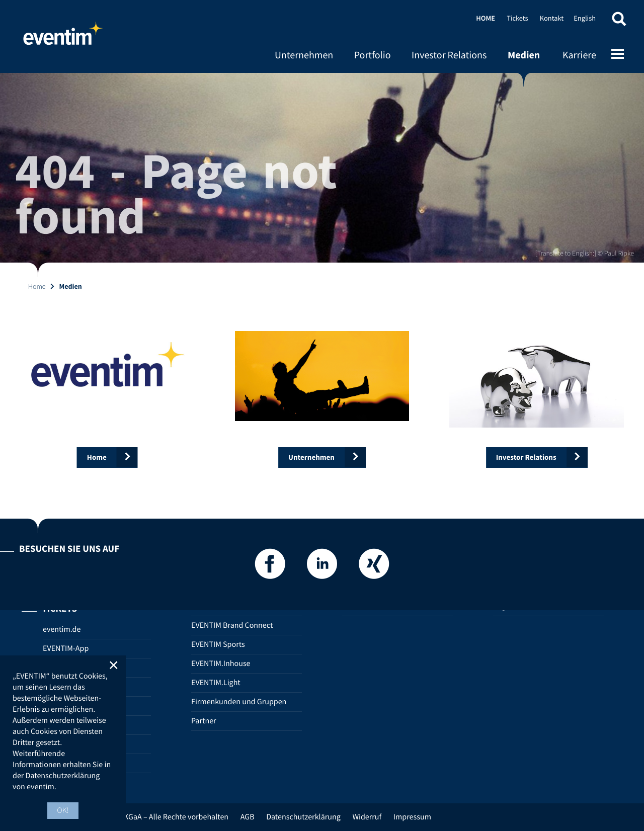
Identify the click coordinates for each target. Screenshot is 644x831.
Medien (524, 55)
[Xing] (374, 567)
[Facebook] (270, 567)
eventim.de (62, 629)
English (585, 18)
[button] (619, 21)
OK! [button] (63, 810)
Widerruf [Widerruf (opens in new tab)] (367, 817)
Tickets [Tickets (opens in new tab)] (517, 18)
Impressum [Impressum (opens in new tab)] (412, 817)
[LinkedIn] (322, 567)
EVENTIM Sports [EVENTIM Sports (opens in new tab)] (218, 644)
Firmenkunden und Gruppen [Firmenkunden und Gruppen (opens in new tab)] (239, 702)
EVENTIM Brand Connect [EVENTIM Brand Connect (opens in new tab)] (232, 625)
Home (63, 38)
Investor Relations (449, 55)
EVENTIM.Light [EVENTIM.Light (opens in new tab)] (216, 683)
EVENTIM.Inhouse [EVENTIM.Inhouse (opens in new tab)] (221, 663)
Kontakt (552, 18)
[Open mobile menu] (618, 55)
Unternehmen (304, 55)
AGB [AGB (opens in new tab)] (248, 817)
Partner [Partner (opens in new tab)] (204, 721)
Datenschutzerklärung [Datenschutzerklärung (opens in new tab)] (303, 817)
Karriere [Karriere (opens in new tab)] (579, 55)
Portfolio (373, 55)
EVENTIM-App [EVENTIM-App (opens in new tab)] (66, 648)
